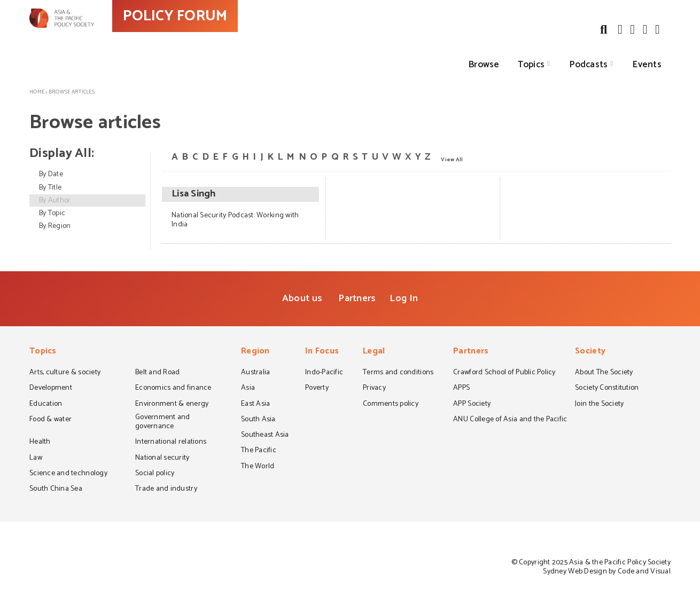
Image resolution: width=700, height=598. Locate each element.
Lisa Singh (194, 194)
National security (162, 459)
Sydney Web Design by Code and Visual (607, 572)
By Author (55, 200)
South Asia (258, 420)
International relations (171, 443)
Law (36, 459)
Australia (255, 373)
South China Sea (56, 490)
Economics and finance (173, 389)
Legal (374, 352)
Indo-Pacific (324, 373)
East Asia (255, 405)
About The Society (604, 373)
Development (51, 389)
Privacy (374, 389)
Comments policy (391, 405)
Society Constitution (607, 389)
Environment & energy (172, 405)
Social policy (155, 474)
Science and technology (68, 474)
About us (302, 298)
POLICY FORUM (226, 37)
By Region (55, 226)
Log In (404, 298)
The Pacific (259, 451)
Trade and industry (166, 490)
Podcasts (589, 65)
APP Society (472, 405)
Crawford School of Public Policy (504, 373)
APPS (461, 389)
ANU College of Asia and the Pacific (510, 420)
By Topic (52, 213)
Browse (484, 65)
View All (452, 159)
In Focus (322, 352)
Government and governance (163, 423)
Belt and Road (157, 373)
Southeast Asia (265, 436)
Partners (357, 298)
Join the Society (599, 405)
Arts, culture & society (65, 373)
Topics (531, 65)
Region (255, 352)
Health (40, 443)
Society (590, 352)
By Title (50, 188)
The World (258, 467)
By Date (51, 174)
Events (647, 65)
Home (37, 92)
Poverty (317, 389)
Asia (248, 389)
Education (46, 405)
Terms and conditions (398, 373)
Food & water (50, 420)
